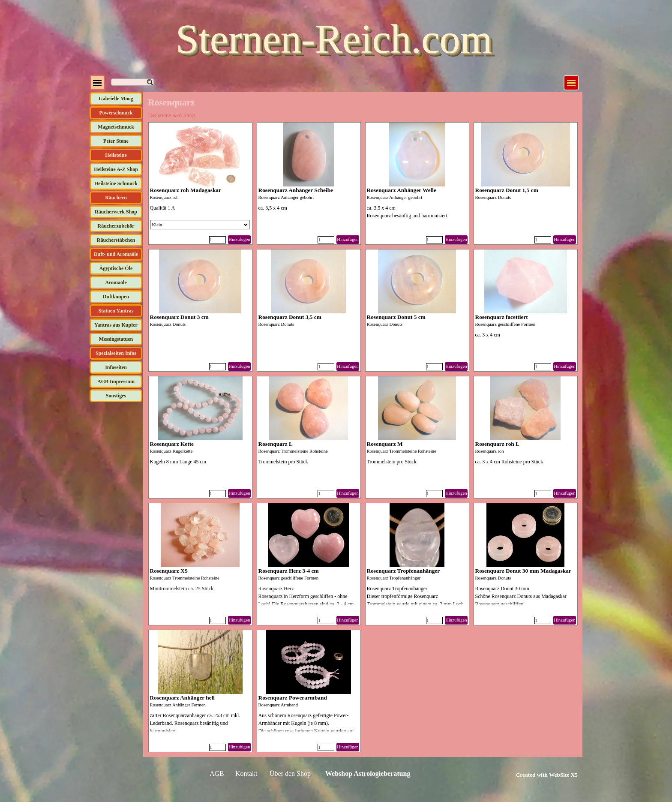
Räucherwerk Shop (116, 212)
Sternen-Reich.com (334, 39)
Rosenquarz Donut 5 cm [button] (396, 317)
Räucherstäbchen (116, 240)
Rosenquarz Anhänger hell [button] (183, 698)
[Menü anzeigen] (571, 83)
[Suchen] (132, 82)
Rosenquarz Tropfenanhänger (403, 571)
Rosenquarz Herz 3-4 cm (289, 571)
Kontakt (246, 773)
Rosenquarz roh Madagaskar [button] (186, 190)
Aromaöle (116, 282)
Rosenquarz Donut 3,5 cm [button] (290, 317)
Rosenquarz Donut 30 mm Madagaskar (523, 571)
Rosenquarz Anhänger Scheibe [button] (296, 190)
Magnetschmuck (116, 127)
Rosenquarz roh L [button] (497, 444)
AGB (217, 773)
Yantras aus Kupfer (116, 325)
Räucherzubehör (116, 226)
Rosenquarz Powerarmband (293, 698)
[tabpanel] (537, 775)
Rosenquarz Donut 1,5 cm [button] (507, 190)
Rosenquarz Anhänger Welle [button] (402, 190)
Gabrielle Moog (116, 99)
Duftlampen (116, 297)
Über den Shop (290, 773)
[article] (200, 183)
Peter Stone (116, 141)
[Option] (200, 225)
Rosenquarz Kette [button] (172, 444)
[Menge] (217, 240)
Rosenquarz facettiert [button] (502, 317)
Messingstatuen (116, 339)
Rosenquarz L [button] (276, 444)
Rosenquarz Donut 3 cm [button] (179, 317)
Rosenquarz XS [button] (169, 571)
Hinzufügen (239, 239)
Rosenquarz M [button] (385, 444)
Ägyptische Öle (116, 268)
